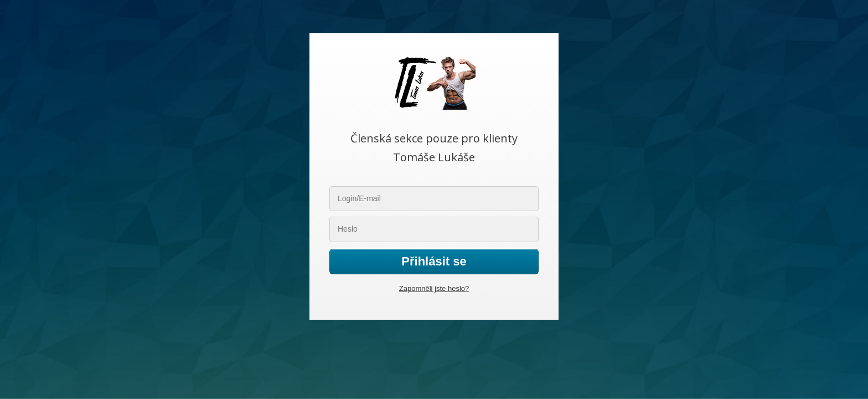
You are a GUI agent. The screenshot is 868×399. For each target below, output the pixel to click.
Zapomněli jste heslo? (434, 288)
